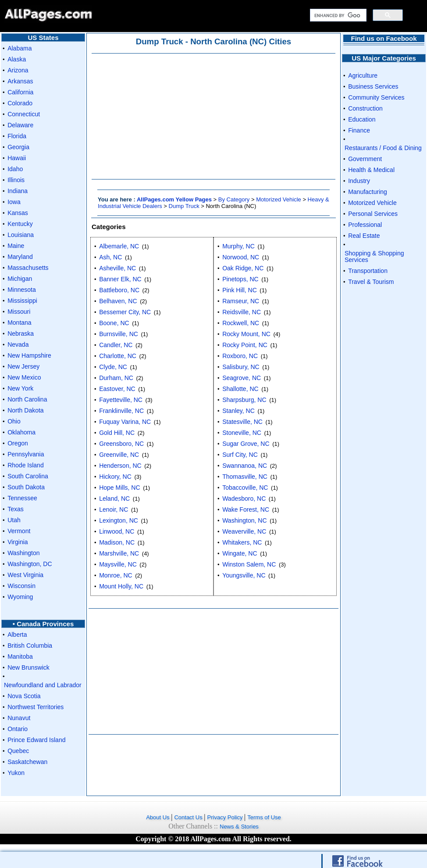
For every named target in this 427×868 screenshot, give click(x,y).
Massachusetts (28, 268)
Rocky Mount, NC (246, 334)
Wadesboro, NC (244, 499)
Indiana (18, 191)
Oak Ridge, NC (243, 268)
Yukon (16, 773)
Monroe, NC (116, 575)
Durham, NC (116, 378)
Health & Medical (371, 170)
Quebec (18, 751)
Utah (14, 520)
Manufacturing (368, 192)
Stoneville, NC (242, 433)
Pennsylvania (26, 454)
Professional (365, 225)
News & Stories (239, 827)
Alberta (17, 635)
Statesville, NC (242, 422)
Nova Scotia (24, 696)
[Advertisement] (213, 116)
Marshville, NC (119, 553)
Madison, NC (117, 542)
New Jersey (23, 366)
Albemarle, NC (119, 246)
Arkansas (20, 81)
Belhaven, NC (118, 301)
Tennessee (22, 498)
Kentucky (20, 224)
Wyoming (20, 597)
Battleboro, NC (119, 290)
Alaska (17, 59)
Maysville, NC (118, 564)
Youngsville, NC (244, 575)
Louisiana (21, 235)
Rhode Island (26, 465)
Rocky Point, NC (245, 345)
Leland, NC (114, 499)
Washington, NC (244, 520)
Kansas (18, 213)
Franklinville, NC (121, 411)
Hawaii (17, 158)
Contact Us (189, 817)
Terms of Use (264, 817)
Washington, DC (30, 564)
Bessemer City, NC (125, 312)
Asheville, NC (117, 268)
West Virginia (25, 575)
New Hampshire (29, 355)
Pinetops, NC (240, 279)
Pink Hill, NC (240, 290)
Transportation (368, 271)
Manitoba (20, 656)
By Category (234, 199)
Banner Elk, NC (120, 279)
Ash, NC (110, 257)
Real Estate (364, 236)
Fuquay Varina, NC (125, 422)
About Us (158, 817)
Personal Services (373, 214)
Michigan (20, 279)
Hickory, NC (115, 477)
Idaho (15, 169)
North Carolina (27, 399)
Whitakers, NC (242, 542)
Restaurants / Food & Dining (383, 148)
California (20, 92)
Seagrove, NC (242, 378)
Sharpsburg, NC (244, 400)
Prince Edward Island (36, 740)
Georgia (18, 147)
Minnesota (22, 290)
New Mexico (24, 377)
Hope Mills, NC (119, 488)
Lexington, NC (119, 520)
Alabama (20, 48)
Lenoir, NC (114, 509)
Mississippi (22, 301)
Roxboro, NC (240, 356)
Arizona (18, 70)
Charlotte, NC (118, 356)
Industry (359, 181)
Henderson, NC (120, 466)
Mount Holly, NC (121, 586)
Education (362, 119)
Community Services (376, 97)
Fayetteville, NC (121, 400)
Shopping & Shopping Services (374, 256)
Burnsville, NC (119, 334)
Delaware (20, 125)
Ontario (18, 729)
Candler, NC (116, 345)
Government (365, 159)
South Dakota (26, 487)
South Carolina (28, 476)
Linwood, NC (117, 531)
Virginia (18, 542)
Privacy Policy (226, 817)
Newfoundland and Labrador (43, 685)
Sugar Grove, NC (246, 444)
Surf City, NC (240, 455)
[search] (337, 15)
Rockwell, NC (241, 323)
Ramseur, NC (241, 301)
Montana (19, 323)
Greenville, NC (119, 455)
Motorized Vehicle (279, 199)
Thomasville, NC (245, 477)
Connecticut (24, 114)
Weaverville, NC (244, 531)
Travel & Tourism (371, 282)
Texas (16, 509)
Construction (365, 108)
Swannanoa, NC (245, 466)
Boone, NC (114, 323)
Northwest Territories (36, 707)
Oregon (18, 443)
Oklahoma (21, 432)
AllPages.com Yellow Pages (174, 199)
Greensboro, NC (121, 444)
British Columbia (30, 646)
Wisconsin (21, 586)
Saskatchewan (27, 762)
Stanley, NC (238, 411)
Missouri (19, 312)
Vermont (19, 531)
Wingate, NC (240, 553)
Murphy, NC (238, 246)
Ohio (14, 421)
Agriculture (363, 75)
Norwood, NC (241, 257)
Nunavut (19, 718)
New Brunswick (28, 667)
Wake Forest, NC (246, 509)
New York (20, 388)
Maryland (20, 257)
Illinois (16, 180)
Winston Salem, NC (249, 564)
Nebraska (21, 334)
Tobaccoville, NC (245, 488)
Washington (23, 553)
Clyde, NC (113, 367)
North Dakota (25, 410)
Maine (16, 246)
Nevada (18, 344)
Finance (359, 130)
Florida (17, 136)
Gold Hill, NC (117, 433)
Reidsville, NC (242, 312)
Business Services (373, 86)
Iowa (14, 202)
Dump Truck (184, 206)
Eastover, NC (117, 389)
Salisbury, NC (241, 367)
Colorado (20, 103)
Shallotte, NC (240, 389)
